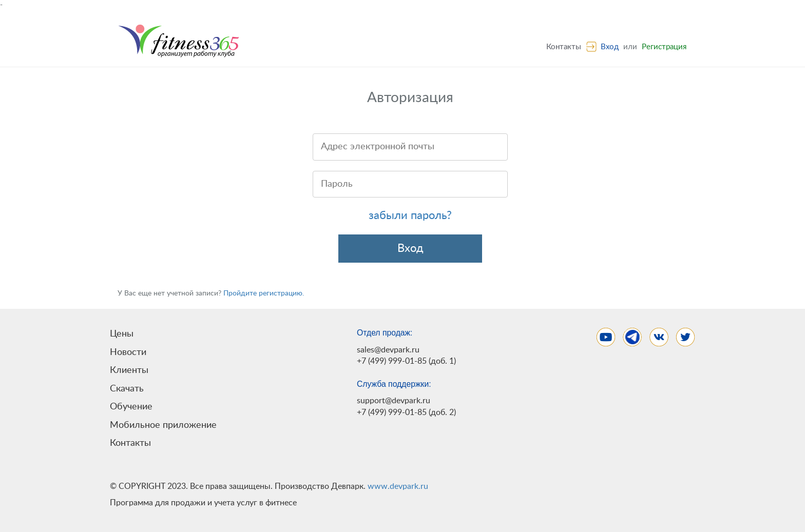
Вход (610, 47)
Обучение (131, 407)
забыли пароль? (410, 215)
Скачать (127, 389)
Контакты (564, 47)
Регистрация (664, 47)
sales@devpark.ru (388, 350)
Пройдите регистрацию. (264, 293)
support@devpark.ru (394, 401)
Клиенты (129, 370)
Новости (128, 352)
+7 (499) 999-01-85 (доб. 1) (406, 361)
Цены (122, 334)
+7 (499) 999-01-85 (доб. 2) (406, 412)
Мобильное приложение (163, 425)
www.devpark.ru (398, 486)
